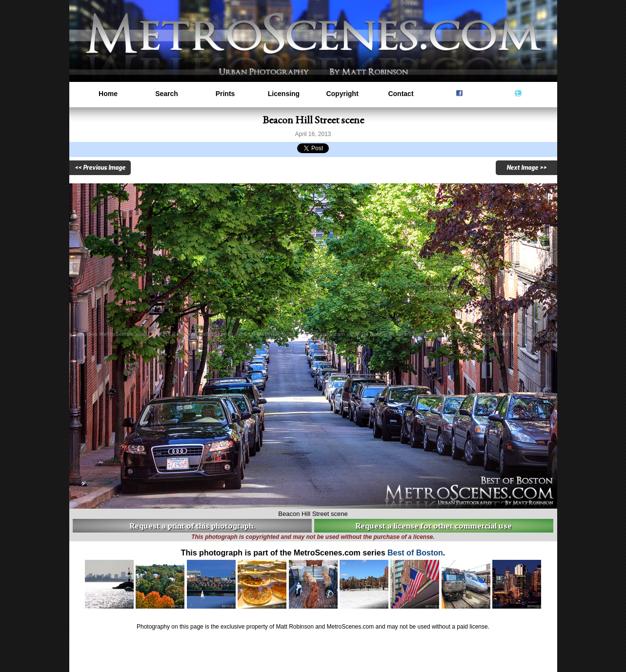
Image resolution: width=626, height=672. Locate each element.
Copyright (342, 94)
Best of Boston (415, 553)
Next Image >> (526, 168)
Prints (225, 94)
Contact (401, 94)
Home (108, 94)
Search (167, 94)
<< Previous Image (100, 168)
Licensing (284, 94)
